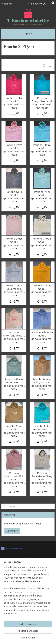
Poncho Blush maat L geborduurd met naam (14, 243)
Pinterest (7, 4)
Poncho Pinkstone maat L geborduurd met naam (14, 337)
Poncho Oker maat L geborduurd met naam (42, 290)
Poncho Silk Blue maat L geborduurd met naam (42, 337)
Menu (28, 34)
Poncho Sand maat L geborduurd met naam (14, 431)
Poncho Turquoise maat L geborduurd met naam (42, 103)
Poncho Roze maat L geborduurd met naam (14, 150)
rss (42, 634)
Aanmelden (12, 531)
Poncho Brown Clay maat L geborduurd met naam (42, 384)
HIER (32, 571)
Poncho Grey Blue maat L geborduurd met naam (14, 290)
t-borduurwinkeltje (12, 549)
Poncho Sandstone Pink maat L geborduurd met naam (14, 479)
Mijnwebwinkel (38, 639)
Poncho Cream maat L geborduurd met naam (42, 243)
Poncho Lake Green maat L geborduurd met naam (42, 431)
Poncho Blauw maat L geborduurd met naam (42, 150)
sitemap (36, 634)
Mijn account (37, 4)
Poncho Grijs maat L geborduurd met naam (14, 197)
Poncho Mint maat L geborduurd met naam (42, 197)
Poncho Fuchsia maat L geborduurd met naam (14, 103)
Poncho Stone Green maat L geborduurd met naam (14, 384)
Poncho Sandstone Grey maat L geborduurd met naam (42, 479)
